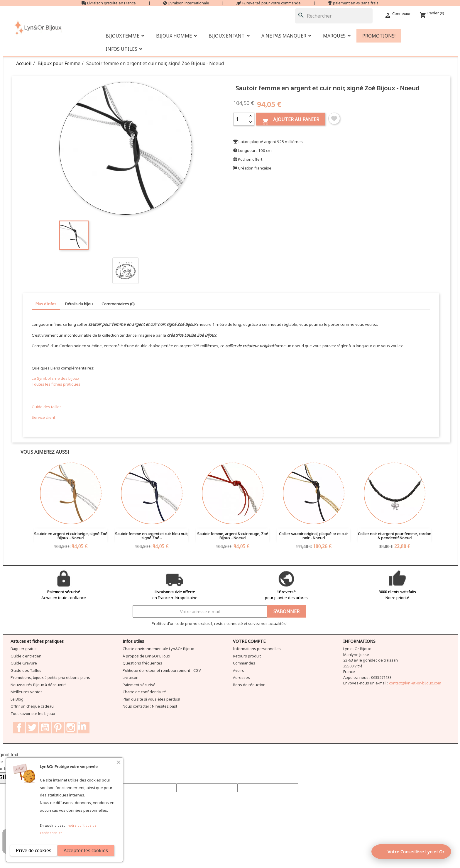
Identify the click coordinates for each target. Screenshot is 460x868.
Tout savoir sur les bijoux (33, 713)
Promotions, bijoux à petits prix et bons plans (50, 677)
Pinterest (58, 728)
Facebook (19, 728)
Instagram (71, 728)
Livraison (131, 677)
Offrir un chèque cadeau (32, 706)
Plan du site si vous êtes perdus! (151, 699)
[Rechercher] (334, 16)
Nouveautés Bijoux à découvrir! (38, 685)
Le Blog (17, 699)
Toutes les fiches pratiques (56, 384)
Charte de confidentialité (144, 692)
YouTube (45, 728)
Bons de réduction (249, 685)
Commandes (244, 663)
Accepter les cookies (86, 850)
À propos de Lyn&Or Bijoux (146, 656)
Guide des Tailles (26, 670)
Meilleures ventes (27, 692)
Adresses (241, 677)
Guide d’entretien (26, 656)
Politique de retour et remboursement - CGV (162, 670)
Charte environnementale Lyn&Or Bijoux (158, 649)
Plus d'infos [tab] (46, 304)
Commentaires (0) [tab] (118, 304)
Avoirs (239, 670)
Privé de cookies (34, 850)
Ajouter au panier (291, 121)
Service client (43, 417)
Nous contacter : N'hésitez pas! (150, 706)
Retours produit (247, 656)
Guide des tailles (47, 407)
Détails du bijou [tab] (79, 304)
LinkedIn (84, 728)
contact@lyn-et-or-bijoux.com (415, 683)
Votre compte (249, 641)
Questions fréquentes (142, 663)
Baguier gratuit (24, 649)
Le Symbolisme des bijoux (55, 378)
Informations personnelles (257, 649)
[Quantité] (240, 119)
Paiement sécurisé (139, 685)
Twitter (32, 728)
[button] (286, 36)
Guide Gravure (24, 663)
